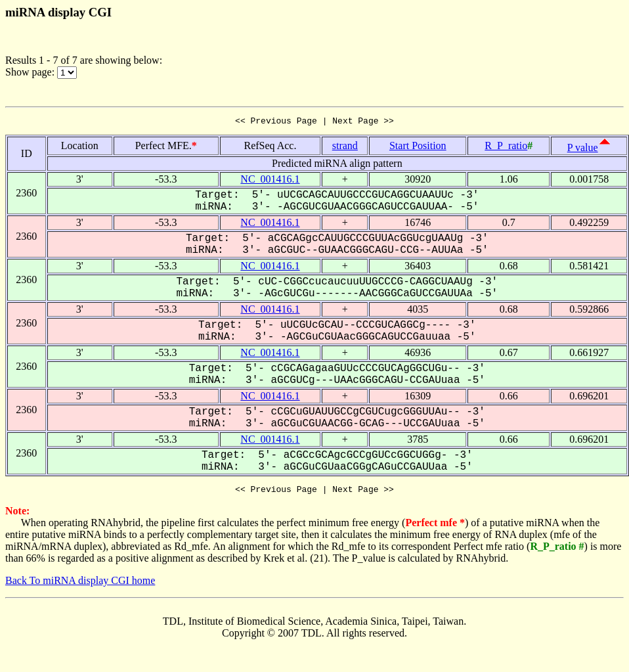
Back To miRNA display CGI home (80, 584)
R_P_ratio (506, 147)
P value (583, 149)
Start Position (418, 147)
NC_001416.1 (270, 181)
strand (345, 147)
